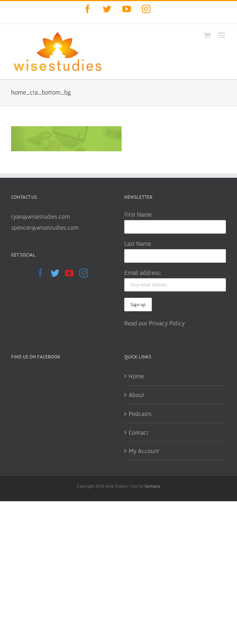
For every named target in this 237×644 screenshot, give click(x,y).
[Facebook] (41, 273)
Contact (138, 432)
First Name (138, 214)
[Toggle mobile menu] (222, 35)
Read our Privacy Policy (154, 323)
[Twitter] (55, 273)
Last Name (137, 243)
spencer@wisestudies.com (45, 227)
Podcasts (140, 413)
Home (136, 376)
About (136, 395)
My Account (144, 451)
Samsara (152, 486)
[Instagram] (84, 273)
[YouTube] (69, 273)
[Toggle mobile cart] (207, 35)
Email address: (143, 273)
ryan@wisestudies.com (40, 216)
